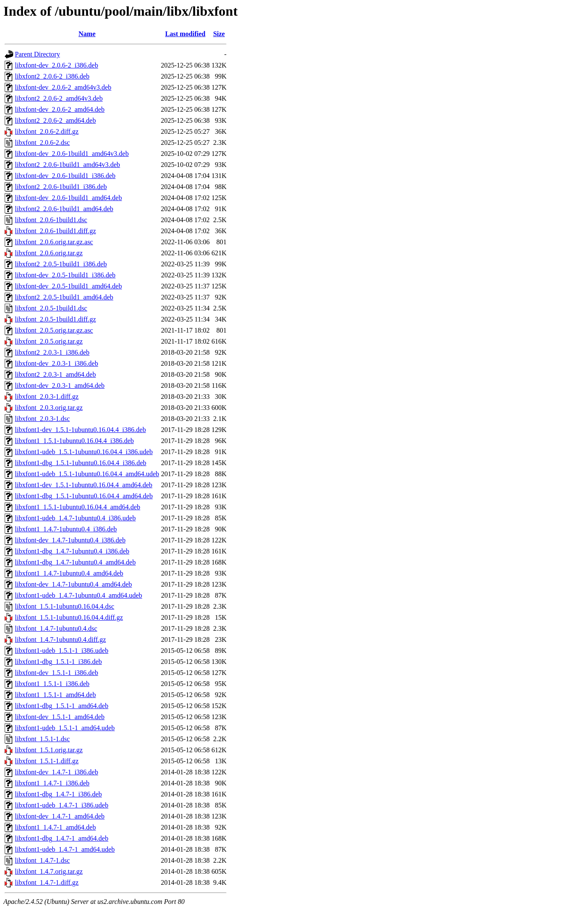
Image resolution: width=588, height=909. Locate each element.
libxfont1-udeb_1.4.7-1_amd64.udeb (65, 849)
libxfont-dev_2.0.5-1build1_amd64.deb (68, 286)
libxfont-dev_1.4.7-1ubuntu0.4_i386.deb (70, 540)
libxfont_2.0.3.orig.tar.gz (49, 408)
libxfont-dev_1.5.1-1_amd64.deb (60, 717)
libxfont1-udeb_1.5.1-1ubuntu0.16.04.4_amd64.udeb (87, 474)
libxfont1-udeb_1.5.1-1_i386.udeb (62, 651)
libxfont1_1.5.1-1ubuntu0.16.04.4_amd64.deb (78, 507)
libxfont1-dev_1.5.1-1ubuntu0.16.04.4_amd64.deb (84, 485)
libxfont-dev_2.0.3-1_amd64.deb (60, 385)
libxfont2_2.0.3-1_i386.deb (52, 352)
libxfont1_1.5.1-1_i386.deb (52, 684)
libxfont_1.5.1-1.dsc (42, 739)
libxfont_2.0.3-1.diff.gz (47, 397)
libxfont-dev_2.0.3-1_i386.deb (57, 363)
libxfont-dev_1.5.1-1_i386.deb (57, 673)
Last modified (185, 34)
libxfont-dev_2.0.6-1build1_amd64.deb (68, 198)
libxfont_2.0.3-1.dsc (42, 419)
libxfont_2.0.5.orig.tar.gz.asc (54, 330)
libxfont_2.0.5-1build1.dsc (51, 308)
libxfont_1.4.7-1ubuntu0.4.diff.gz (60, 639)
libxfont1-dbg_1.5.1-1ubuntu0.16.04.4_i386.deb (81, 463)
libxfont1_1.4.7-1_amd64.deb (55, 827)
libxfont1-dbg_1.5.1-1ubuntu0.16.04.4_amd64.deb (84, 496)
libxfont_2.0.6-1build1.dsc (51, 220)
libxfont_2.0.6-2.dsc (42, 143)
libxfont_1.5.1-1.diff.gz (47, 761)
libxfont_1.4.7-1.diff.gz (47, 882)
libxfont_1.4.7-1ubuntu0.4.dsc (56, 628)
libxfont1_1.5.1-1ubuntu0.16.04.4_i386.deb (74, 441)
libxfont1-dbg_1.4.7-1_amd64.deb (62, 838)
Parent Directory (37, 54)
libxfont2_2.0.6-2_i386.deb (52, 76)
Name (87, 34)
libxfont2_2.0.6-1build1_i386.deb (61, 187)
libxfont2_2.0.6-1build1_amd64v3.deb (68, 165)
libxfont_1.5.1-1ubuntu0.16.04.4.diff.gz (69, 617)
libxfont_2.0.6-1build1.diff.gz (55, 231)
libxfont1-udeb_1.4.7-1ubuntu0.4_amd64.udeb (79, 595)
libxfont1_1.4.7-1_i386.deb (52, 783)
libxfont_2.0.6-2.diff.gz (47, 131)
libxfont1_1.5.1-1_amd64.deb (55, 695)
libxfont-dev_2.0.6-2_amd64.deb (60, 109)
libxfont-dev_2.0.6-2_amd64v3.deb (63, 87)
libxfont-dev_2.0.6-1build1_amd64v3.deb (72, 154)
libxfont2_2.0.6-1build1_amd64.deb (64, 209)
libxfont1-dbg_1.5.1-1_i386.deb (58, 662)
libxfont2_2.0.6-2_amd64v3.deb (59, 98)
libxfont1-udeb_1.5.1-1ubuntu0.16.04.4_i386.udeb (84, 452)
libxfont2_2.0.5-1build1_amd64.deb (64, 297)
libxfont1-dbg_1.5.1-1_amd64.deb (62, 706)
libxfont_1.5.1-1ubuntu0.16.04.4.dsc (65, 606)
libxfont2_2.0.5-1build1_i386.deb (61, 264)
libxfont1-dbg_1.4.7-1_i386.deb (58, 794)
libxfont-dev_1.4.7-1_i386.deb (57, 772)
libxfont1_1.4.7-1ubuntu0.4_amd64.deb (69, 573)
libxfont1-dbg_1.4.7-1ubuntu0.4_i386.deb (72, 551)
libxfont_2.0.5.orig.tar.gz (49, 341)
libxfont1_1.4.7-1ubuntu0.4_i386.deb (66, 529)
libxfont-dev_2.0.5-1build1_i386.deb (65, 275)
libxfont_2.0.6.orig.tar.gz (49, 253)
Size (219, 34)
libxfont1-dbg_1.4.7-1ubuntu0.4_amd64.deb (75, 562)
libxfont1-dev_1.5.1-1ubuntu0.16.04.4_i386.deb (80, 430)
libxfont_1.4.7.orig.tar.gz (49, 871)
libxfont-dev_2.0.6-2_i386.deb (57, 65)
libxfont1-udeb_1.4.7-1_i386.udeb (62, 805)
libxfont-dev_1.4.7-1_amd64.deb (60, 816)
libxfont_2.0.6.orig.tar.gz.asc (54, 242)
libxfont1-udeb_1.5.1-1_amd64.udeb (65, 728)
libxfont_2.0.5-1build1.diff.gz (55, 319)
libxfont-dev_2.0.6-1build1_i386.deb (65, 176)
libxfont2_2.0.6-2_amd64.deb (55, 120)
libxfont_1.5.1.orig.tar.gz (49, 750)
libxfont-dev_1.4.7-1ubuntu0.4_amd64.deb (73, 584)
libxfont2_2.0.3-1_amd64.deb (55, 374)
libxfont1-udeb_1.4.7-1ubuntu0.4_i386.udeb (75, 518)
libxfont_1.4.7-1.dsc (42, 860)
